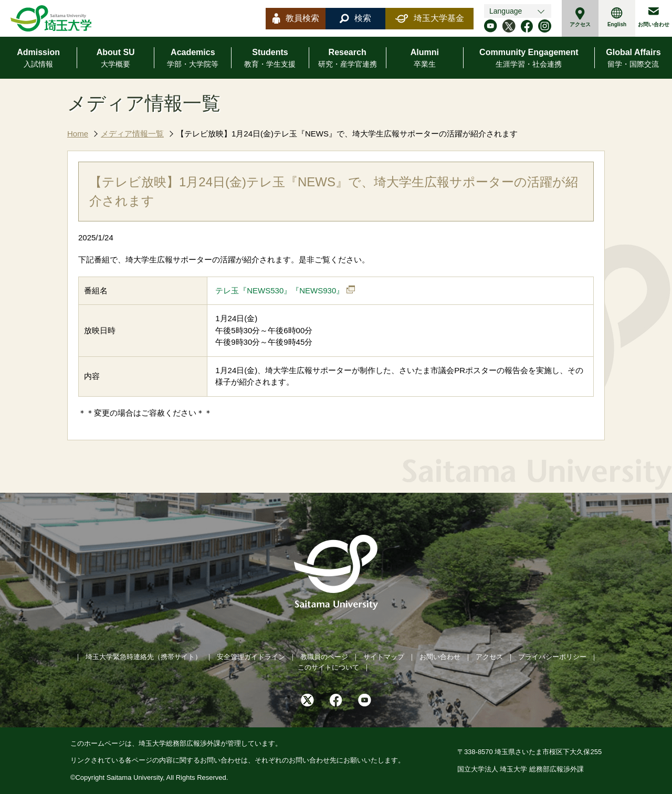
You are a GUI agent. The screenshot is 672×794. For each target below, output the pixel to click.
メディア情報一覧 (132, 134)
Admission (38, 59)
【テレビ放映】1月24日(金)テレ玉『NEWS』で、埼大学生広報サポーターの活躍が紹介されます (347, 134)
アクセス (580, 17)
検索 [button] (355, 18)
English (617, 17)
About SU (116, 59)
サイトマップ (384, 657)
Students (270, 59)
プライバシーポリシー (552, 657)
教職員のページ (324, 657)
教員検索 (296, 18)
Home (78, 134)
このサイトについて (328, 667)
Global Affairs (633, 59)
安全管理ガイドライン (251, 657)
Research (348, 59)
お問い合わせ (654, 17)
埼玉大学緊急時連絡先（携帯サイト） (144, 657)
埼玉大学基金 (430, 18)
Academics (193, 59)
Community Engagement (529, 59)
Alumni (425, 59)
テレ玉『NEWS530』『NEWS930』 (280, 290)
